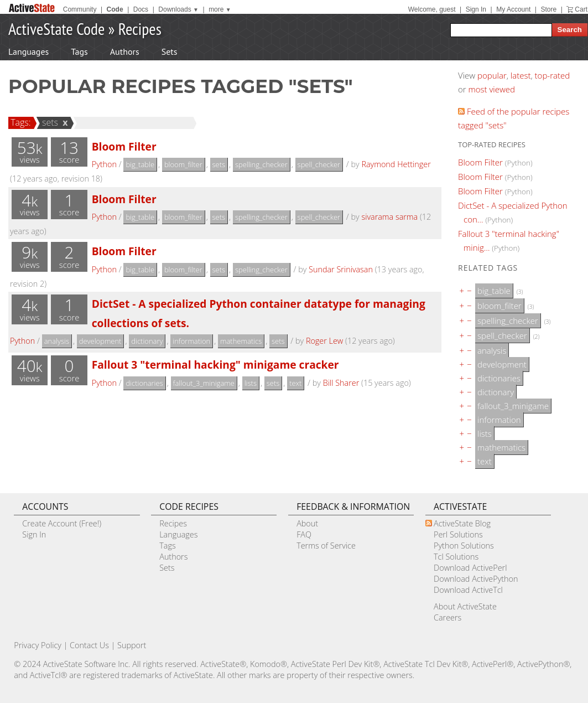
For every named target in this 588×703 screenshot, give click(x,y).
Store (548, 9)
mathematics (241, 341)
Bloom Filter (124, 146)
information (191, 341)
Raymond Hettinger (396, 164)
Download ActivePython (476, 579)
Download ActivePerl (470, 568)
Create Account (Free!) (62, 523)
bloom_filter (183, 164)
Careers (447, 617)
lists (251, 383)
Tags (79, 51)
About (307, 523)
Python (104, 164)
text (295, 383)
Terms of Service (326, 546)
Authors (125, 51)
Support (132, 645)
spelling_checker (261, 164)
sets (48, 122)
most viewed (492, 89)
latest (521, 75)
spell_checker (319, 164)
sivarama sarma (389, 217)
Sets (170, 51)
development (100, 341)
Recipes (140, 29)
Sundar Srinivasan (341, 269)
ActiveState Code (56, 29)
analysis (57, 341)
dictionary (147, 341)
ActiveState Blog (462, 523)
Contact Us (89, 645)
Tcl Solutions (456, 557)
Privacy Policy (38, 645)
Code (115, 9)
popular (492, 75)
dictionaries (144, 383)
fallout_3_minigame (204, 383)
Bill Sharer (341, 383)
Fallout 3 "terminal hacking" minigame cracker (215, 365)
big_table (140, 164)
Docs (141, 9)
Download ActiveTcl (468, 590)
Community (80, 9)
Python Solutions (464, 546)
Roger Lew (324, 341)
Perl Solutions (458, 534)
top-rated (553, 75)
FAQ (304, 534)
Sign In (476, 9)
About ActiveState (465, 606)
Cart (581, 9)
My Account (513, 9)
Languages (28, 51)
